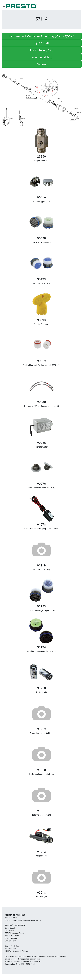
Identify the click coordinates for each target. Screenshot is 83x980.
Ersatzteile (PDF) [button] (42, 50)
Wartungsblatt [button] (42, 57)
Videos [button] (42, 64)
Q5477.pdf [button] (42, 43)
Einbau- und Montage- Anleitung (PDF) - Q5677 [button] (42, 36)
